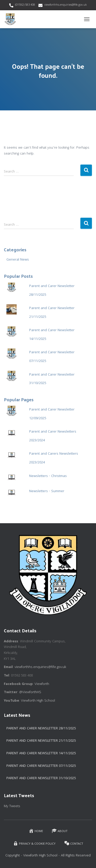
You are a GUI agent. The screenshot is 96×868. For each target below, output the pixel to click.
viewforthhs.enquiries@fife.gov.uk (66, 5)
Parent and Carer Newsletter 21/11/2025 (41, 741)
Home (36, 831)
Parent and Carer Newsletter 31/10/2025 (41, 778)
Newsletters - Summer (47, 491)
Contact (74, 843)
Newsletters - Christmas (48, 476)
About (60, 831)
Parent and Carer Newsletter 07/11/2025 (41, 766)
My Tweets (12, 806)
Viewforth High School (38, 701)
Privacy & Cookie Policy (34, 843)
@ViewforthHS (30, 692)
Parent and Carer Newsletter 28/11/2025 (41, 729)
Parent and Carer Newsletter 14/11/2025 (41, 753)
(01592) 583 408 (25, 5)
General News (18, 260)
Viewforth (42, 684)
